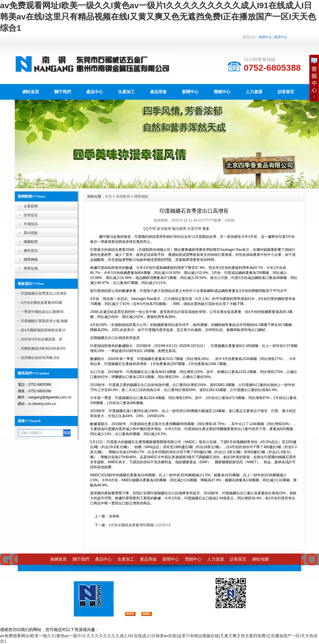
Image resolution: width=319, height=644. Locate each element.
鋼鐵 (152, 237)
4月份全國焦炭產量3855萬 (41, 303)
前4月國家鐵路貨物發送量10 (43, 330)
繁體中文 (281, 37)
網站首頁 (31, 92)
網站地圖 (261, 559)
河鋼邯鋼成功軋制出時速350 (43, 348)
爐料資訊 (31, 251)
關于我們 (63, 92)
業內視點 (31, 233)
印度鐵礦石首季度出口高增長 (44, 293)
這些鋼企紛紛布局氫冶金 (40, 358)
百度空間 (194, 229)
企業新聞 (31, 206)
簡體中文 (265, 37)
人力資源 (254, 92)
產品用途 (158, 92)
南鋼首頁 (58, 559)
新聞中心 (190, 92)
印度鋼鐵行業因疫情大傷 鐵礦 (44, 321)
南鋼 (156, 250)
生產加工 (126, 92)
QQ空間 (150, 229)
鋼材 (170, 237)
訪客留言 (238, 559)
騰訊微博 (179, 229)
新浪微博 (164, 229)
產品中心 (95, 92)
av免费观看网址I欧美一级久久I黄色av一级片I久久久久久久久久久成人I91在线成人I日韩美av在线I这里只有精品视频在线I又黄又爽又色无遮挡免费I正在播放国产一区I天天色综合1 (158, 17)
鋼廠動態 (31, 242)
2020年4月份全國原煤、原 (41, 339)
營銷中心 (222, 92)
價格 (177, 237)
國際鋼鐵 (31, 259)
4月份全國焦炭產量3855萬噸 (131, 525)
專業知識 (31, 268)
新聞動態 (123, 196)
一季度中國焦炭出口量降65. (43, 312)
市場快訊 (31, 224)
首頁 (108, 196)
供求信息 (31, 215)
